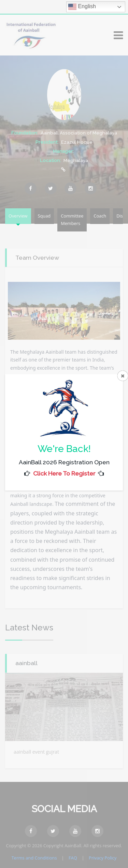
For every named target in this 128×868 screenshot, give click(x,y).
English (82, 7)
